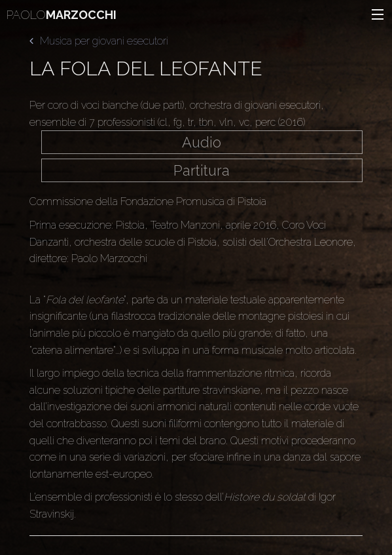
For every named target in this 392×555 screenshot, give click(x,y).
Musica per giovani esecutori (99, 41)
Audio (202, 142)
